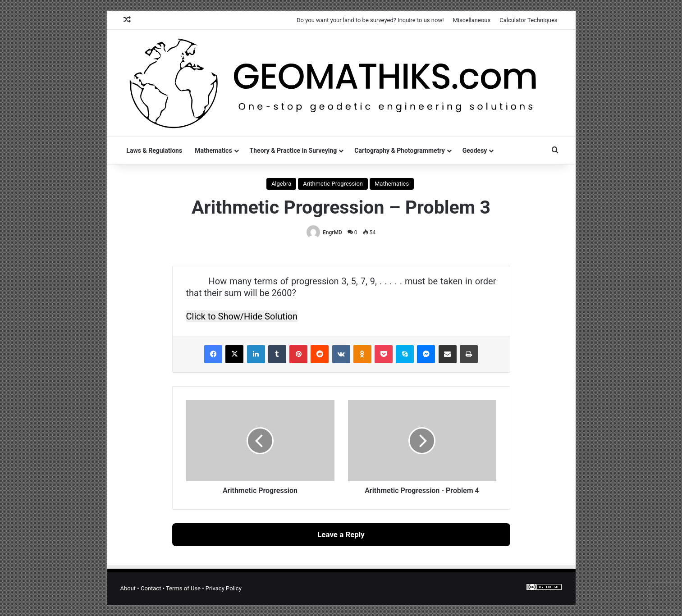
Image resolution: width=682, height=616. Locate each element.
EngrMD (332, 233)
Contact (151, 588)
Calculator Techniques (528, 20)
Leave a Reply (341, 534)
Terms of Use (183, 588)
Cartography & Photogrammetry (399, 151)
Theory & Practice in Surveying (293, 151)
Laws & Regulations (155, 151)
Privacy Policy (224, 588)
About (128, 588)
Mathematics (213, 151)
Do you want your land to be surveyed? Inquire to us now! (370, 20)
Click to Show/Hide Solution (242, 316)
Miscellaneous (472, 20)
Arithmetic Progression (333, 184)
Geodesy (475, 151)
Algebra (281, 184)
